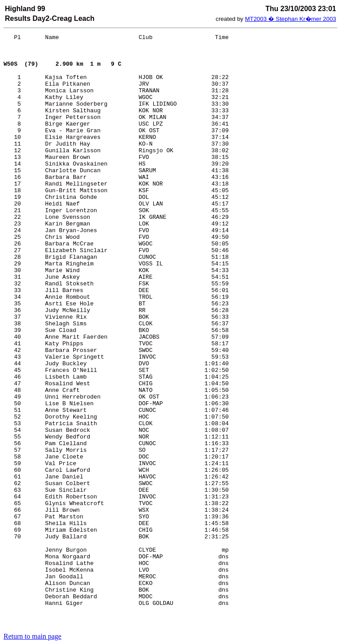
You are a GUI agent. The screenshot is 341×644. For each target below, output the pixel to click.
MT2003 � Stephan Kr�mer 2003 (291, 19)
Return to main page (32, 636)
